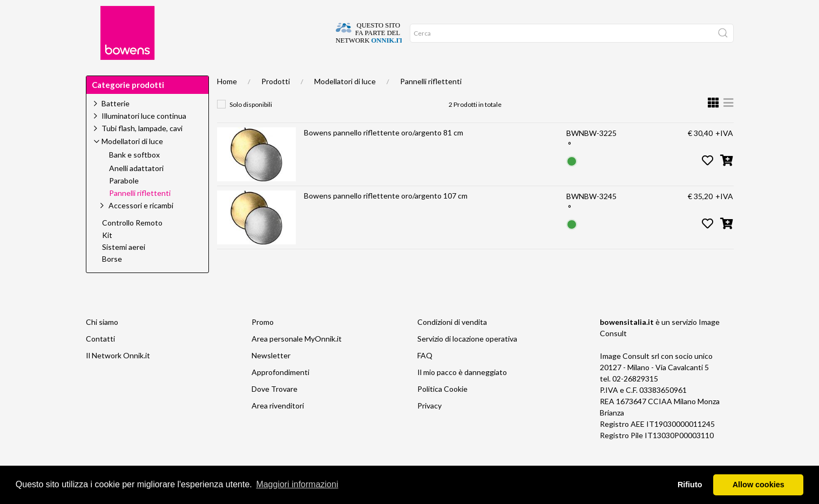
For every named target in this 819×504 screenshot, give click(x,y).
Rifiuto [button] (690, 485)
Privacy (429, 428)
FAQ (425, 378)
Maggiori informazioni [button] (297, 484)
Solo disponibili (251, 127)
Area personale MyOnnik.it (297, 361)
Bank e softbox (134, 178)
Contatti (100, 361)
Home (103, 77)
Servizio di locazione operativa (467, 361)
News (327, 77)
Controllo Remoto (132, 246)
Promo (446, 77)
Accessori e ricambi (141, 228)
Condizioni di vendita (452, 345)
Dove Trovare (275, 411)
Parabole (124, 203)
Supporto (208, 77)
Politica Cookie (442, 411)
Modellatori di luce (345, 104)
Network (403, 77)
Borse (112, 282)
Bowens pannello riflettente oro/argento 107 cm (386, 218)
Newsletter (271, 378)
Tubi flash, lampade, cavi (142, 151)
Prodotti (276, 104)
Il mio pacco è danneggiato (462, 395)
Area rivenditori (278, 428)
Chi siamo (102, 345)
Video (361, 77)
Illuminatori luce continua (144, 138)
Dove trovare (152, 77)
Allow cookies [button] (759, 485)
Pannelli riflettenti (431, 104)
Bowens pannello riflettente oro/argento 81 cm (384, 155)
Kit (107, 258)
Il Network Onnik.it (118, 378)
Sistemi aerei (124, 270)
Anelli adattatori (136, 191)
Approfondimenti (272, 77)
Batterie (116, 126)
